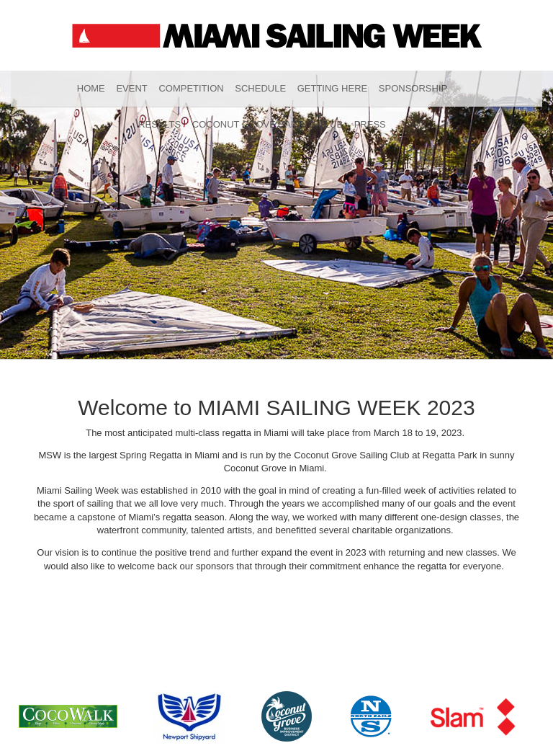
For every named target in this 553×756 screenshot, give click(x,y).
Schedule (260, 88)
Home (91, 88)
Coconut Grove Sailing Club (267, 124)
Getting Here (333, 88)
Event (131, 88)
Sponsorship (413, 88)
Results (159, 124)
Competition (191, 88)
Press (370, 124)
